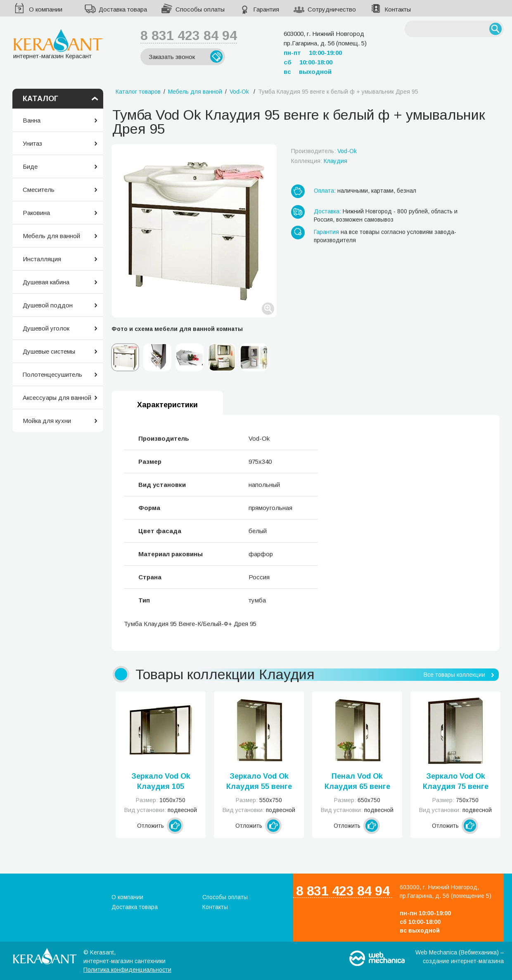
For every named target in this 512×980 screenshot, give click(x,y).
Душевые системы (49, 351)
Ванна (32, 120)
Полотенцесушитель (52, 374)
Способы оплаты (200, 9)
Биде (30, 166)
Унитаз (32, 143)
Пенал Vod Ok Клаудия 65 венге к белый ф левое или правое (357, 782)
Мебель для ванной (51, 236)
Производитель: (324, 151)
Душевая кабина (46, 282)
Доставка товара (123, 9)
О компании (46, 9)
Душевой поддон (48, 305)
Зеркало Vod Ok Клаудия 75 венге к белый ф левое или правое (456, 782)
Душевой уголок (46, 328)
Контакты (398, 9)
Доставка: (327, 211)
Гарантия (266, 9)
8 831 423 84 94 (189, 35)
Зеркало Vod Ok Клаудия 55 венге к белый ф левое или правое (259, 782)
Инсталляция (42, 259)
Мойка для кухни (47, 421)
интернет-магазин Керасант (58, 44)
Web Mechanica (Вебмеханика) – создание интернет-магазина (460, 957)
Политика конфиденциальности (127, 970)
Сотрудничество (332, 9)
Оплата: (325, 191)
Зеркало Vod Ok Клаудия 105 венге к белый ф (161, 782)
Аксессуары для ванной (57, 398)
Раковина (36, 213)
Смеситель (39, 190)
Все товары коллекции (454, 675)
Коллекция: (319, 161)
